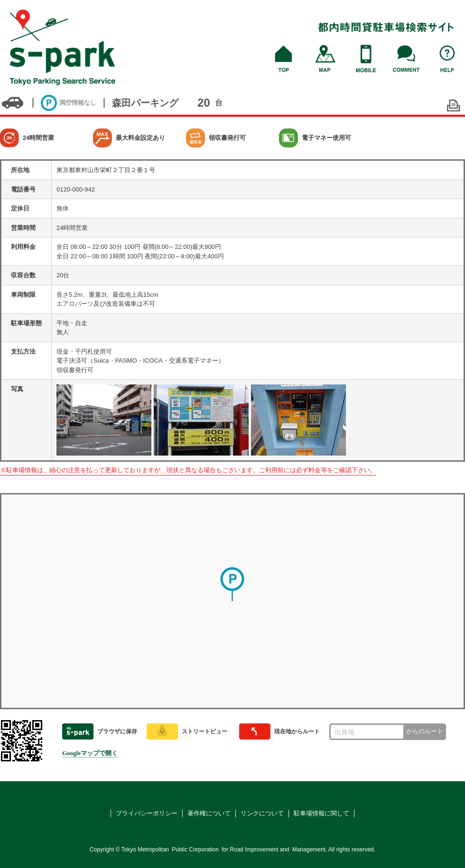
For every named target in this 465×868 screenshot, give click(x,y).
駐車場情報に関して (321, 813)
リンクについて (262, 813)
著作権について (209, 813)
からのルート (425, 731)
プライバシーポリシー (147, 813)
